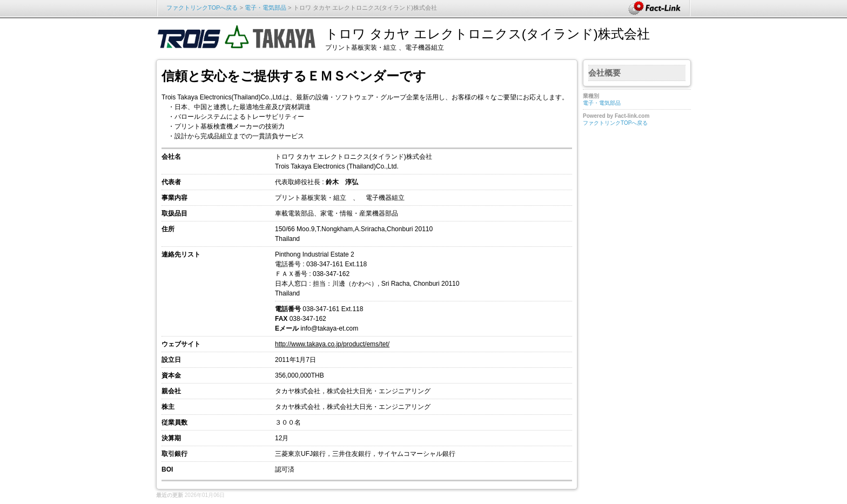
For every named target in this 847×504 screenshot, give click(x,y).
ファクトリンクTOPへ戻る (202, 8)
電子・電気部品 (265, 8)
